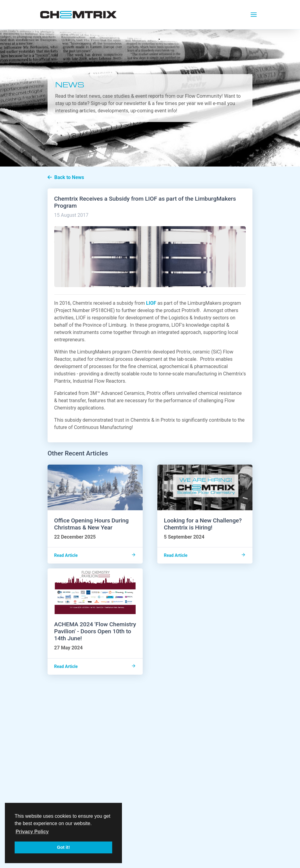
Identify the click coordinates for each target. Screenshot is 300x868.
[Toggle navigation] (254, 15)
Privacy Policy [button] (32, 832)
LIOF (151, 303)
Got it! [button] (63, 847)
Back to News (66, 177)
